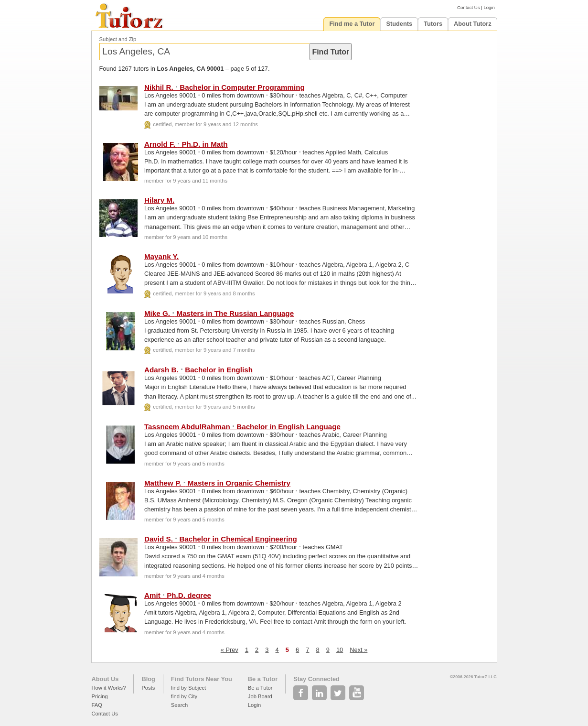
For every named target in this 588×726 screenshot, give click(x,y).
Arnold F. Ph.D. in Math (186, 144)
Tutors (433, 24)
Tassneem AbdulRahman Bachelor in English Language (242, 427)
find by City (184, 696)
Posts (148, 688)
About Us (105, 679)
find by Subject (188, 688)
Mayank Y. (161, 256)
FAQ (97, 705)
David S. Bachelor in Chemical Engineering (221, 539)
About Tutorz (473, 24)
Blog (148, 679)
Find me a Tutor (352, 24)
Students (399, 24)
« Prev (230, 650)
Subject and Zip (118, 39)
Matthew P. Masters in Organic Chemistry (217, 483)
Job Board (260, 696)
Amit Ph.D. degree (178, 595)
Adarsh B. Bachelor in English (198, 370)
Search (179, 705)
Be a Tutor (263, 679)
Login (489, 7)
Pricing (100, 696)
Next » (358, 650)
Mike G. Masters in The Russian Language (219, 313)
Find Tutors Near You (202, 679)
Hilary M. (159, 200)
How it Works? (109, 688)
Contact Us (468, 7)
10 (340, 650)
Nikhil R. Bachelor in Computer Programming (225, 87)
